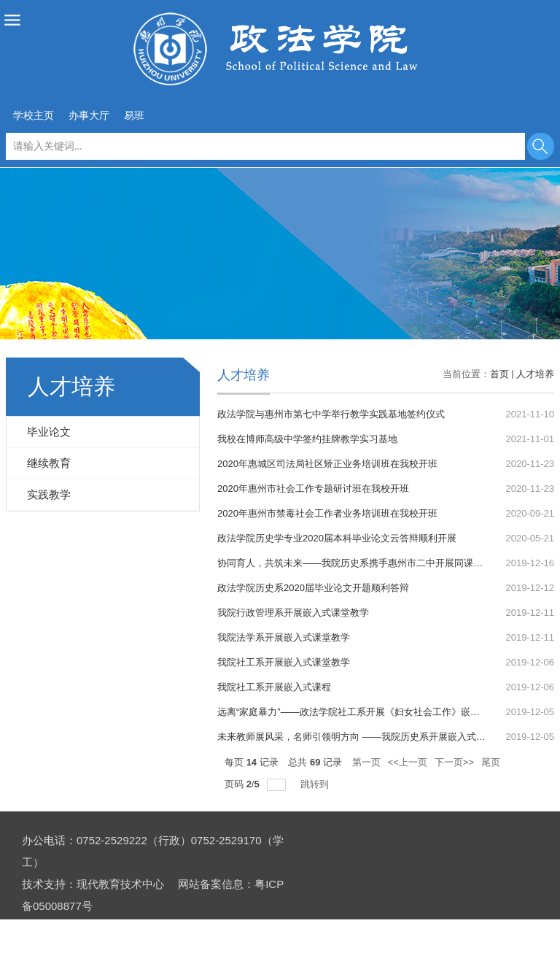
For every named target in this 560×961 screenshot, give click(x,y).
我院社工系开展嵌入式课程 (274, 687)
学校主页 (34, 115)
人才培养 (535, 374)
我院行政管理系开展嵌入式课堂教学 (293, 613)
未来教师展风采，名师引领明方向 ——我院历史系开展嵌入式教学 (356, 737)
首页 (499, 374)
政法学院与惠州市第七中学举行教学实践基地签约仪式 (331, 414)
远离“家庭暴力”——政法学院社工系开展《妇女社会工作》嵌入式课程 (363, 712)
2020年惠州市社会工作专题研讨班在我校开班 (313, 489)
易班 (134, 115)
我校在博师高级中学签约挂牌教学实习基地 (307, 439)
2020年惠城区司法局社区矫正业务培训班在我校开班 (327, 464)
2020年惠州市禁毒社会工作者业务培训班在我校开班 (327, 513)
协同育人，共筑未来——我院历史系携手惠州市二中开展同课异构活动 (364, 563)
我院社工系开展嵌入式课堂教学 (284, 662)
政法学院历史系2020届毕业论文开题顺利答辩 (313, 588)
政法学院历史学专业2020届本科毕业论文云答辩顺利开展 (337, 538)
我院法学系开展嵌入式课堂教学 (284, 637)
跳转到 (316, 784)
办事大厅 (89, 115)
